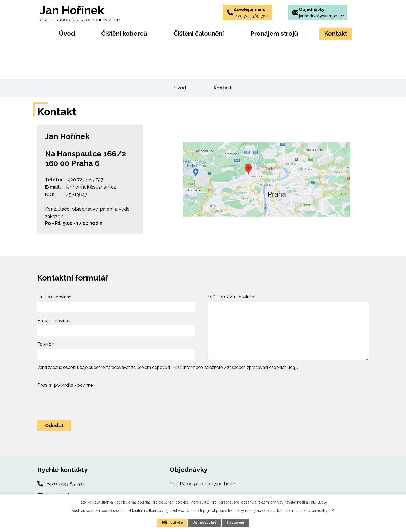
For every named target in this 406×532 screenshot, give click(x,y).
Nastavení (238, 522)
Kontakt (336, 34)
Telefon (46, 344)
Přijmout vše (171, 522)
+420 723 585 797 (85, 180)
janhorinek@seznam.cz (91, 187)
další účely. (318, 502)
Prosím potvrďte (65, 385)
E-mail (54, 321)
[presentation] (77, 402)
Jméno (54, 297)
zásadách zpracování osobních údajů (263, 367)
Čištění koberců (124, 34)
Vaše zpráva (231, 297)
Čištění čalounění (199, 34)
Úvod (67, 34)
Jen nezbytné (205, 522)
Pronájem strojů (274, 34)
